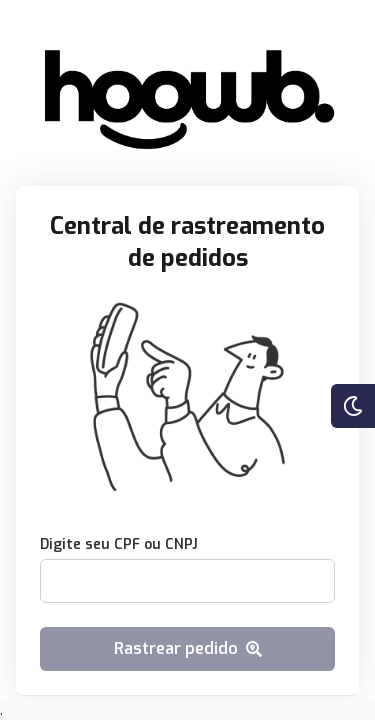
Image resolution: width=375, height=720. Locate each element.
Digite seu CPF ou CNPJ (119, 544)
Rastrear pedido (188, 648)
